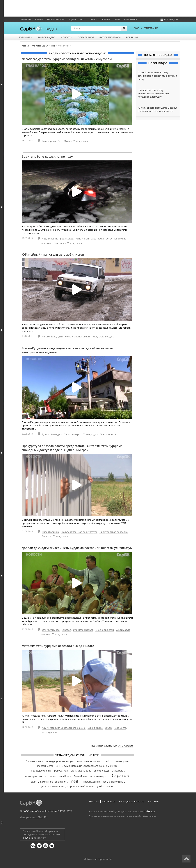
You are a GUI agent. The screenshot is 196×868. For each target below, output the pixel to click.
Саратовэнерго (73, 434)
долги (34, 782)
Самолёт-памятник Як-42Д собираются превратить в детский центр (157, 76)
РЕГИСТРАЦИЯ (151, 28)
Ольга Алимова (51, 630)
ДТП (61, 337)
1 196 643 (28, 838)
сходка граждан (33, 776)
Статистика (109, 801)
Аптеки (39, 19)
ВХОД (137, 28)
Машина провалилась (61, 239)
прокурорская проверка (60, 761)
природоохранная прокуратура (49, 771)
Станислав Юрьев (83, 630)
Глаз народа (49, 141)
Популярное (86, 37)
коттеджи (50, 776)
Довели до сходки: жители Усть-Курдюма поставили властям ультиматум (77, 548)
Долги (45, 434)
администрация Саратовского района (86, 766)
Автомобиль (49, 337)
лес (104, 782)
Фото (83, 19)
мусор (114, 766)
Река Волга (120, 728)
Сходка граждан (105, 630)
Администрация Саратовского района (64, 728)
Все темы (132, 37)
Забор (108, 728)
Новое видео (47, 37)
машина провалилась (90, 761)
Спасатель (59, 243)
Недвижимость (56, 19)
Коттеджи (56, 434)
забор (109, 761)
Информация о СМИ (32, 817)
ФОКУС (94, 19)
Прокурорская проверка (114, 532)
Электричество (109, 434)
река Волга (65, 776)
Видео (72, 19)
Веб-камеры (131, 19)
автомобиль (116, 782)
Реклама (94, 801)
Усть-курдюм (81, 141)
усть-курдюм (125, 746)
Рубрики (26, 37)
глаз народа (122, 761)
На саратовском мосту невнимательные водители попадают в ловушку (153, 93)
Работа (106, 19)
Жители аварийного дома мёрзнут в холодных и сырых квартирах (157, 109)
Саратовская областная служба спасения (91, 786)
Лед (44, 239)
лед (75, 781)
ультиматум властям (53, 786)
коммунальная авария (53, 782)
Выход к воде (95, 728)
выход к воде (101, 771)
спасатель (117, 771)
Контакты (154, 801)
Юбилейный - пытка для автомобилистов (53, 255)
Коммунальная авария (78, 337)
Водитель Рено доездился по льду (47, 157)
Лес (60, 141)
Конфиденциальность (132, 801)
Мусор (68, 141)
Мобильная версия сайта (98, 859)
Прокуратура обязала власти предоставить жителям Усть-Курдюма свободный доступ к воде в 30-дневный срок (72, 448)
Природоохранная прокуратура (79, 532)
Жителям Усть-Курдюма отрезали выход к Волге (58, 646)
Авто (117, 19)
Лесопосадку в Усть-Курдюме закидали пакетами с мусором (67, 59)
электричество (45, 766)
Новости (26, 19)
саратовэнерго (99, 776)
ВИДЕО (51, 29)
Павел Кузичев (50, 532)
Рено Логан (82, 239)
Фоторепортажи (110, 37)
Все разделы (169, 19)
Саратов (47, 536)
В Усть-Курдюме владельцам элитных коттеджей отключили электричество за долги (67, 350)
